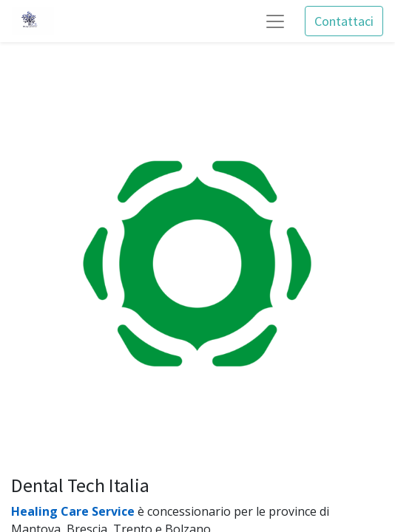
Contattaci (344, 21)
